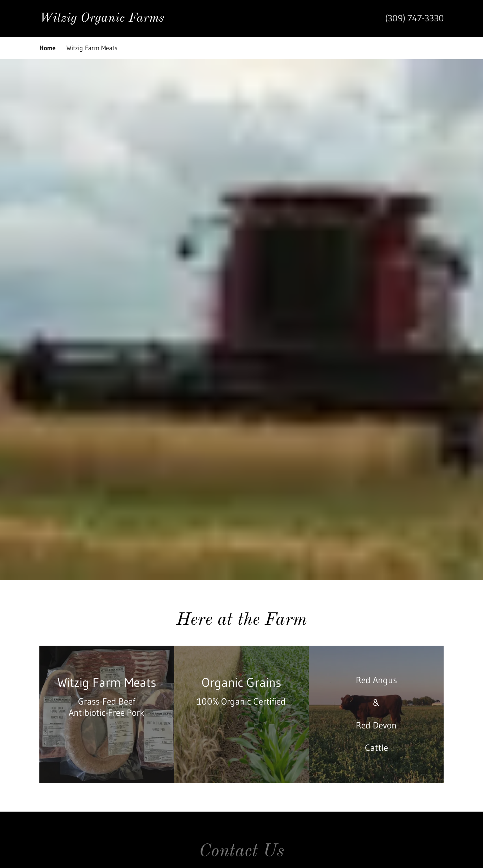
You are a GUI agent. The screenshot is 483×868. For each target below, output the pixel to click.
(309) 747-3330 (415, 18)
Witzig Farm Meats (92, 48)
